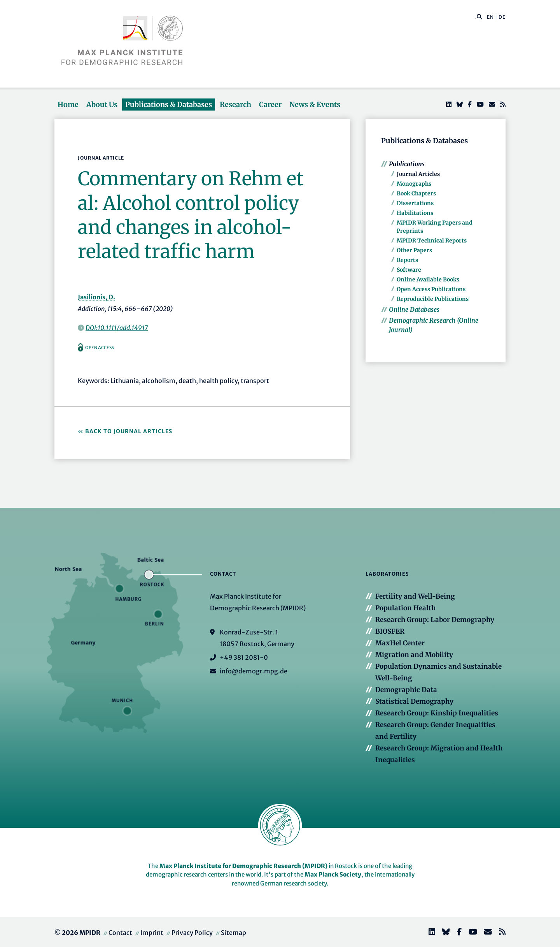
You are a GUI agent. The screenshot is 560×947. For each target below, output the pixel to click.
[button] (479, 16)
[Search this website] (475, 17)
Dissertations (415, 203)
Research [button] (235, 105)
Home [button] (68, 105)
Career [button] (270, 105)
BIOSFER (390, 631)
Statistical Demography (414, 701)
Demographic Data (406, 690)
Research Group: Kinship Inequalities (437, 713)
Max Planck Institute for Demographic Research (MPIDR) (243, 866)
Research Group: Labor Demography (435, 620)
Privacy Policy (192, 933)
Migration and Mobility (414, 655)
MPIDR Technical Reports (432, 241)
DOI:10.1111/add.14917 (117, 328)
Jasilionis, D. (96, 297)
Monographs (414, 184)
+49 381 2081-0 (244, 657)
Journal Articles (418, 174)
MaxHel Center (400, 643)
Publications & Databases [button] (169, 105)
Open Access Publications (431, 289)
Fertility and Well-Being (415, 596)
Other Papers (414, 250)
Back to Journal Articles (129, 431)
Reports (407, 260)
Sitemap (234, 933)
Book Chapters (416, 193)
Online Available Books (428, 279)
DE (502, 17)
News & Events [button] (315, 105)
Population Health (405, 608)
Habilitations (415, 213)
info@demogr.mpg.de (254, 671)
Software (409, 270)
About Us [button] (102, 105)
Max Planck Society (333, 874)
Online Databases (414, 309)
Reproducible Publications (433, 299)
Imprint (152, 933)
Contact (120, 933)
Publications (407, 164)
